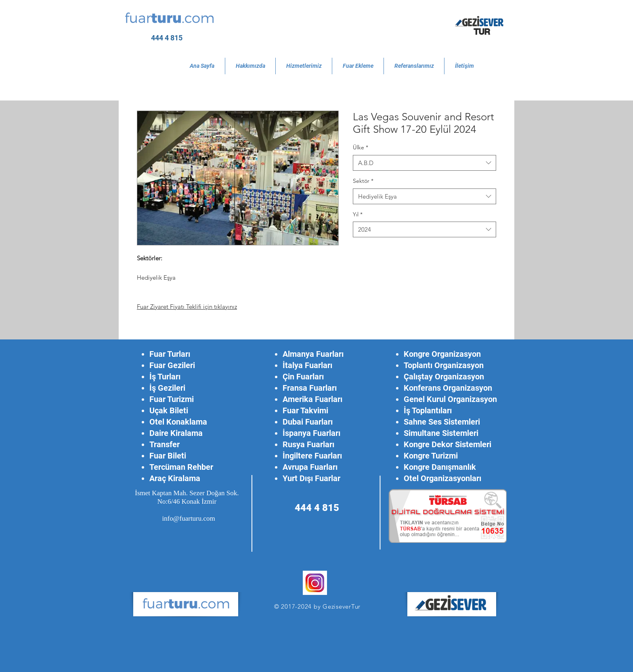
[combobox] (424, 163)
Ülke (361, 147)
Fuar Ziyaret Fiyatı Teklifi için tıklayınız (187, 307)
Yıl (358, 214)
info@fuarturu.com (188, 518)
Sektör (363, 181)
